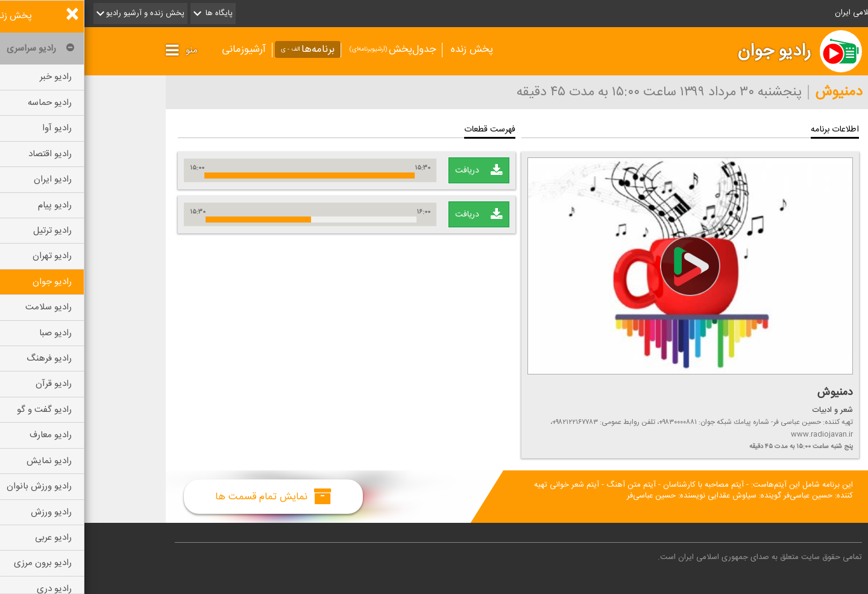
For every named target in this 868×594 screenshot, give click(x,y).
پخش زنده (388, 49)
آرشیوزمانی (159, 49)
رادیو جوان (690, 51)
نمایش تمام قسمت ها (189, 496)
